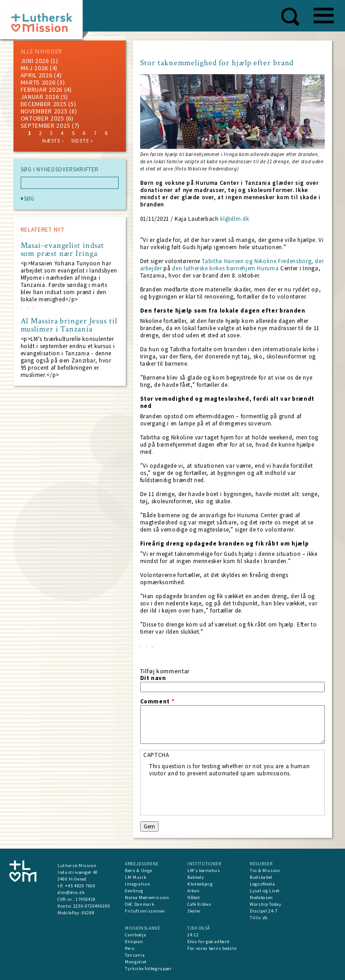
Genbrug (134, 891)
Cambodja (135, 935)
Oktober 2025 (42, 118)
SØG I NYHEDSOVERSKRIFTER (60, 170)
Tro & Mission (265, 870)
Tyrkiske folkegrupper (148, 969)
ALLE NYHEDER (41, 51)
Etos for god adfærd (208, 942)
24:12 (193, 935)
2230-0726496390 (92, 906)
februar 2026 (42, 89)
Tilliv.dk (259, 918)
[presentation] (217, 795)
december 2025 (44, 104)
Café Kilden (199, 904)
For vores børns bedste (212, 948)
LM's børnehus (203, 870)
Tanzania (135, 955)
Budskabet (261, 877)
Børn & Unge (138, 870)
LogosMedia (263, 884)
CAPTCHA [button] (156, 755)
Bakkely (196, 877)
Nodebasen (261, 897)
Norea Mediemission (147, 897)
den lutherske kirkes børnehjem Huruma (225, 268)
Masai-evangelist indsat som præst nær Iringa (63, 250)
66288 (88, 913)
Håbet (194, 897)
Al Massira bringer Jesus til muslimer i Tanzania (69, 325)
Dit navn (153, 678)
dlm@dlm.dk (71, 893)
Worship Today (265, 904)
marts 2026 (38, 82)
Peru (130, 948)
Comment (157, 702)
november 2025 (44, 111)
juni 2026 (35, 61)
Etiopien (134, 942)
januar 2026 (40, 97)
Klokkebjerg (200, 884)
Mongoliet (136, 962)
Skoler (194, 911)
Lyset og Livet (265, 891)
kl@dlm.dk (234, 219)
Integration (137, 884)
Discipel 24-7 (263, 911)
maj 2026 (35, 68)
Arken (193, 891)
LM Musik (135, 877)
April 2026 (37, 75)
